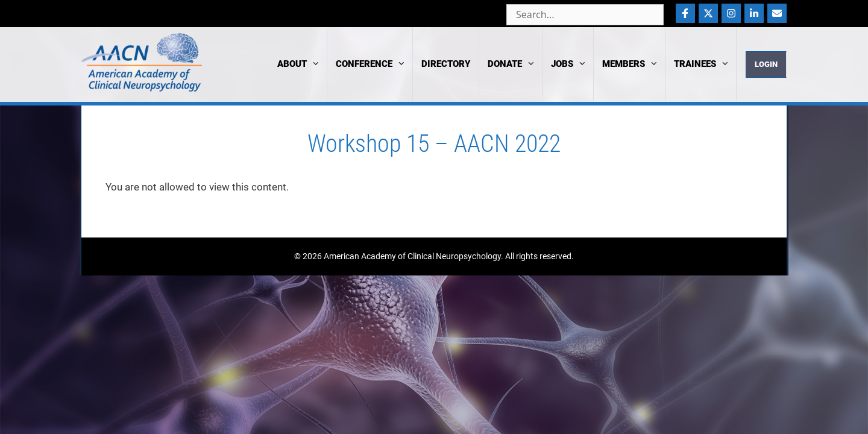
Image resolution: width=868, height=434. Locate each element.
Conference (374, 64)
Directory (446, 64)
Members (634, 64)
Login (766, 64)
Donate (515, 64)
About (302, 64)
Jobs (572, 64)
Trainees (705, 64)
